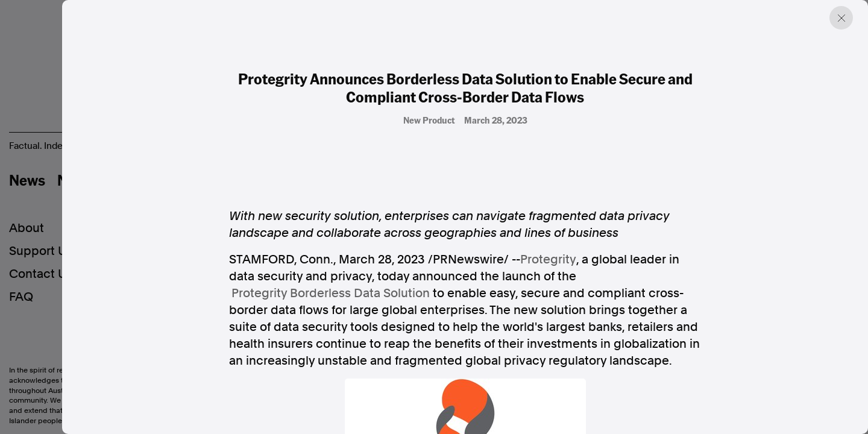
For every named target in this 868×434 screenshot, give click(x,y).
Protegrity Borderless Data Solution (331, 293)
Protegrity (548, 259)
